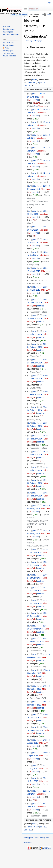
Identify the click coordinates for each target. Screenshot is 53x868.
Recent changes (9, 29)
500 (30, 86)
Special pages (8, 51)
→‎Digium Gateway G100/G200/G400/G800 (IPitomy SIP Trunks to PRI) (38, 201)
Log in (49, 3)
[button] (37, 47)
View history (34, 14)
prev (34, 94)
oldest (35, 79)
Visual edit (43, 106)
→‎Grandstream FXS (37, 651)
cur (29, 110)
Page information (9, 53)
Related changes (9, 45)
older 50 (31, 82)
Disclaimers (28, 843)
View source (22, 14)
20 (38, 82)
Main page (6, 27)
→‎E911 (44, 182)
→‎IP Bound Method (36, 464)
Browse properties (9, 56)
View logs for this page (34, 41)
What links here (8, 43)
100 (45, 82)
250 (26, 86)
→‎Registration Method (37, 312)
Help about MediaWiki (11, 35)
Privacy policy (28, 838)
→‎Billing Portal (34, 356)
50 (41, 82)
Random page (8, 32)
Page (25, 9)
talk (29, 100)
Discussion (34, 9)
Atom (7, 48)
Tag (36, 106)
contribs (36, 100)
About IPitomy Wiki (42, 838)
